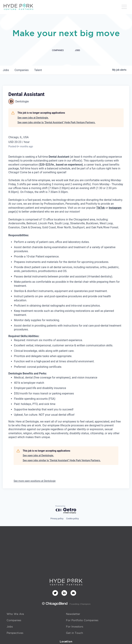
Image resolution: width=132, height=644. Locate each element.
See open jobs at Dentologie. (33, 118)
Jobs (10, 627)
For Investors (75, 627)
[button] (124, 8)
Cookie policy (72, 519)
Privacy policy (57, 519)
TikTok (100, 208)
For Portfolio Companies (82, 620)
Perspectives (15, 633)
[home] (18, 7)
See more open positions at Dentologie (35, 481)
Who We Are (15, 614)
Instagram (115, 208)
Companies (14, 620)
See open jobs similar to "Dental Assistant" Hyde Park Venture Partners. (56, 122)
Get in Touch (74, 633)
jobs (6, 70)
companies (22, 70)
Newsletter (73, 614)
